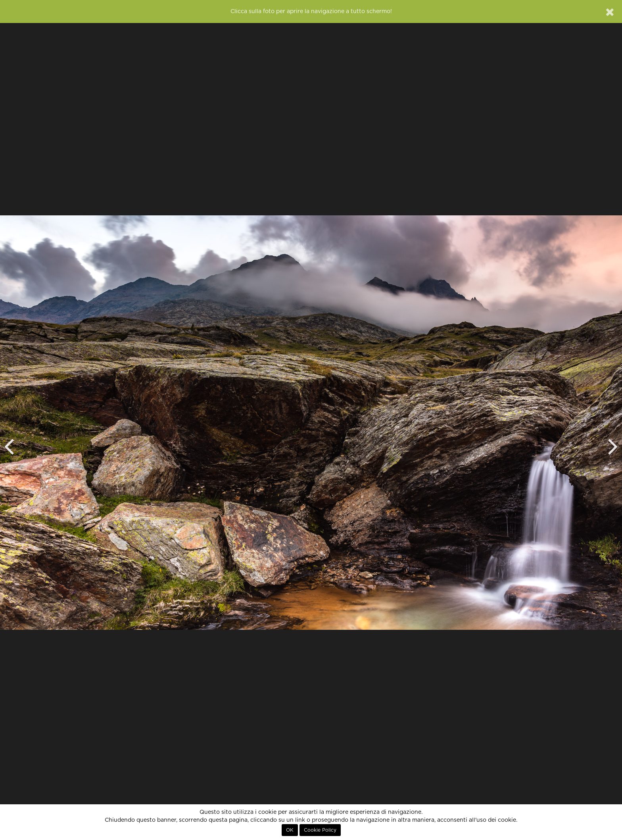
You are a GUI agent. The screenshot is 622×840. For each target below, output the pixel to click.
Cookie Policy (320, 830)
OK (290, 830)
